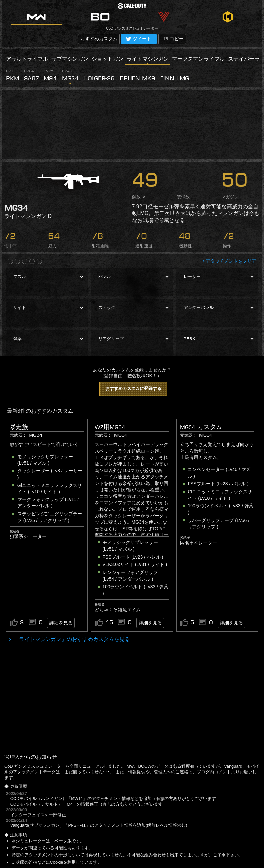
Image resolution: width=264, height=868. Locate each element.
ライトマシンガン (148, 59)
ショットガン (107, 59)
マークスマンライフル (198, 59)
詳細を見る (61, 623)
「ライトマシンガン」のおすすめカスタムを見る (71, 639)
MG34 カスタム (201, 427)
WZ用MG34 (110, 427)
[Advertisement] (132, 125)
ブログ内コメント (214, 772)
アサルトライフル (27, 59)
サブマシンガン (70, 59)
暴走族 (19, 427)
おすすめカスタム (99, 39)
